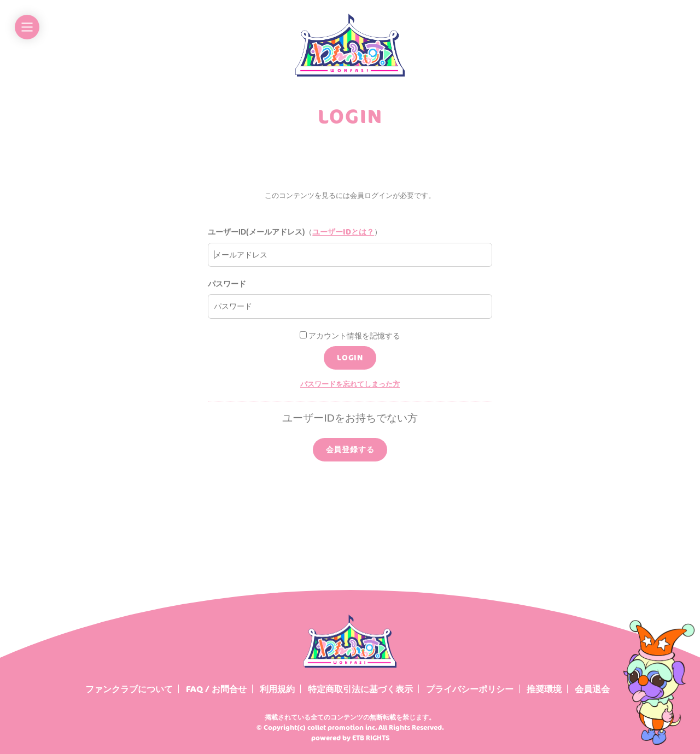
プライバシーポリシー (470, 689)
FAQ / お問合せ (216, 689)
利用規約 (277, 689)
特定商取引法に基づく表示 (360, 689)
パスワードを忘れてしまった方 (350, 384)
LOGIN (350, 357)
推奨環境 (544, 689)
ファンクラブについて (129, 689)
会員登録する (350, 449)
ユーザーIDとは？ (343, 232)
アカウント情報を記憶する (350, 336)
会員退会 (592, 689)
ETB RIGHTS (371, 738)
